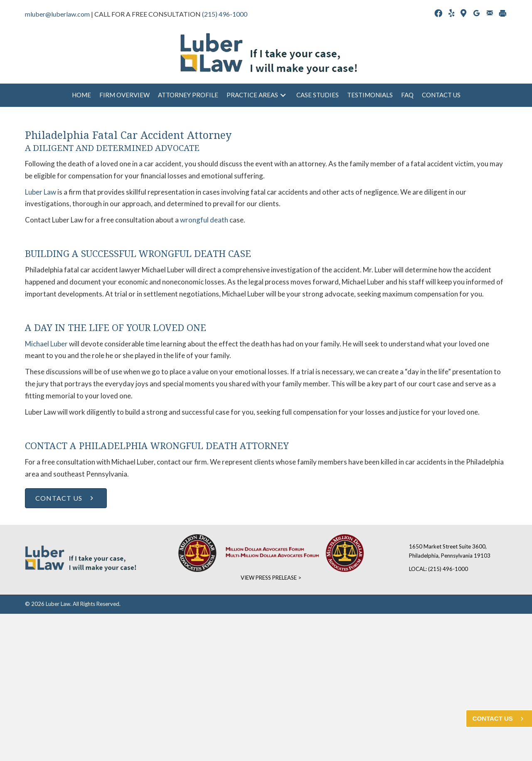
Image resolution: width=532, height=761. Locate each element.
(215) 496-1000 (225, 14)
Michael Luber (46, 344)
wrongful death (204, 220)
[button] (283, 95)
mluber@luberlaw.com (57, 14)
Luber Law (41, 192)
